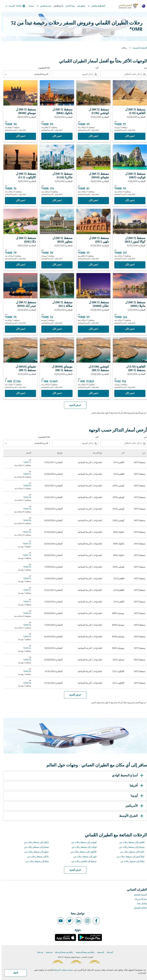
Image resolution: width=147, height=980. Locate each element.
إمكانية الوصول (139, 908)
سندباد (30, 6)
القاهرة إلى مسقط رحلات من (130, 842)
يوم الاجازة (69, 6)
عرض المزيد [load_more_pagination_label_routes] (73, 870)
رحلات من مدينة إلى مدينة (84, 952)
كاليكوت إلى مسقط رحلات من (82, 852)
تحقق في (80, 6)
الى (95, 68)
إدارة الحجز (57, 6)
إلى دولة (108, 952)
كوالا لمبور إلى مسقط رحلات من (129, 857)
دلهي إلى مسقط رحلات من (83, 857)
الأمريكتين (133, 806)
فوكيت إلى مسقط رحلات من (83, 847)
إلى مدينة (99, 952)
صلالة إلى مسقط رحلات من (131, 861)
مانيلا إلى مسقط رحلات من (36, 861)
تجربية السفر (42, 6)
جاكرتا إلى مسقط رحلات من (131, 852)
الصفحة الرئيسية (138, 48)
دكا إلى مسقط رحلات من (36, 857)
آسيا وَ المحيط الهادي (127, 776)
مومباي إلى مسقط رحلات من (130, 847)
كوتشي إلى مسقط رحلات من (82, 842)
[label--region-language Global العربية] (13, 6)
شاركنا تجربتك (139, 899)
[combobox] (120, 74)
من (144, 68)
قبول (14, 973)
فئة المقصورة (42, 68)
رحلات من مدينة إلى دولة (63, 952)
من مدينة (47, 952)
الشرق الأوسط (130, 816)
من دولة (39, 952)
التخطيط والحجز (94, 6)
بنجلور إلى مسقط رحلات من (35, 852)
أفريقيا (135, 786)
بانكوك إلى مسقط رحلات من (35, 842)
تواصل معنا (140, 904)
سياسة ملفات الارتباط (62, 970)
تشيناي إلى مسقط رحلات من (35, 847)
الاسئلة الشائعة (139, 895)
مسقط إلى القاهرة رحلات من (82, 861)
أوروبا (136, 796)
